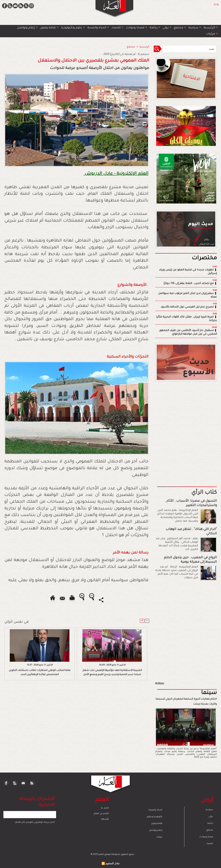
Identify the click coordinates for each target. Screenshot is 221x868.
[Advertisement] (105, 434)
